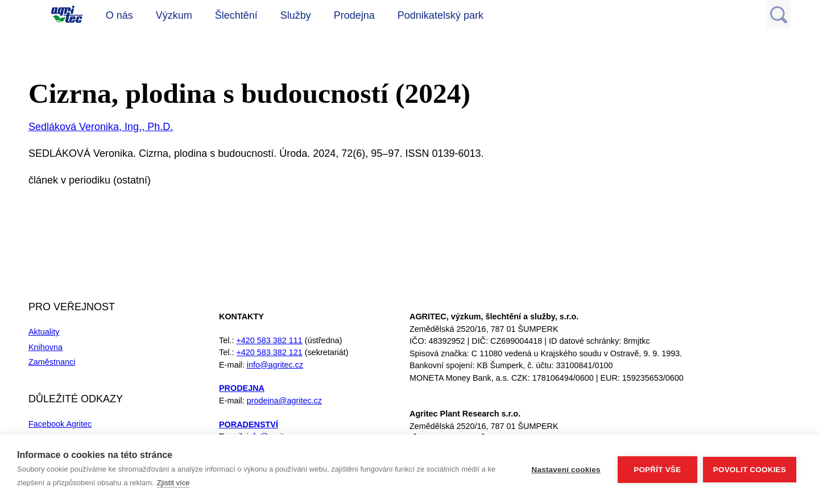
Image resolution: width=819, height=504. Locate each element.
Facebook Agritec (60, 424)
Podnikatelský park (440, 15)
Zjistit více (173, 483)
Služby (296, 15)
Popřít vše (657, 470)
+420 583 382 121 (269, 352)
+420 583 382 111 (269, 340)
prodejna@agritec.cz (284, 401)
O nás (119, 15)
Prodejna (354, 15)
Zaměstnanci (52, 362)
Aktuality (44, 332)
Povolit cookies (750, 470)
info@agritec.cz (275, 365)
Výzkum (174, 15)
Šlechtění (236, 15)
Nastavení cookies (566, 470)
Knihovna (45, 347)
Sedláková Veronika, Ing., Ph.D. (101, 127)
